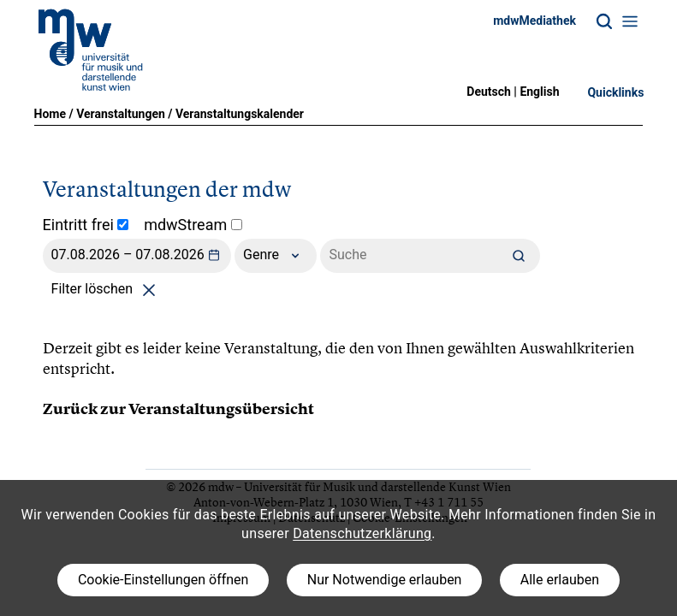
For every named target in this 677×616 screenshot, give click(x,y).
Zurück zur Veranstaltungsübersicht (178, 409)
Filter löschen (107, 289)
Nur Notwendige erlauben (385, 580)
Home (50, 114)
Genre (276, 256)
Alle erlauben (560, 580)
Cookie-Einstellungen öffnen (163, 580)
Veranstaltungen (121, 114)
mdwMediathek (534, 21)
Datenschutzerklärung (362, 533)
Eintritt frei (86, 225)
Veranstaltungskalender (240, 114)
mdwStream (193, 225)
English (539, 92)
